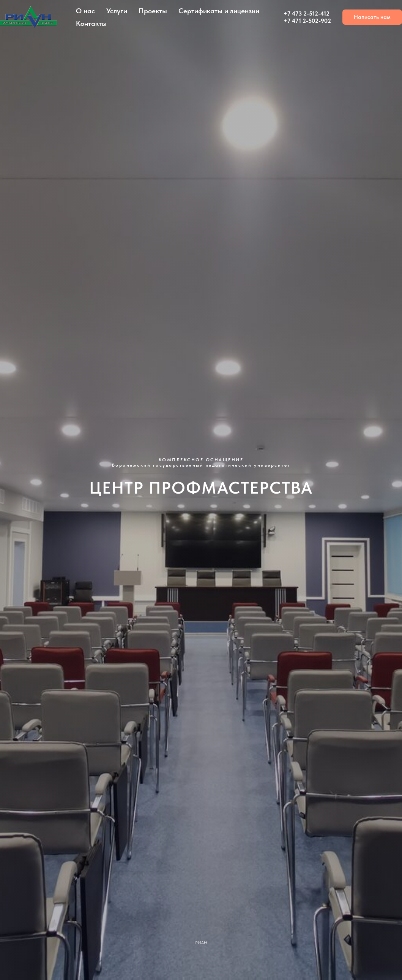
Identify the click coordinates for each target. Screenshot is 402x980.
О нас (85, 11)
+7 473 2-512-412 (307, 13)
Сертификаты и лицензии (219, 11)
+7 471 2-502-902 (307, 21)
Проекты (153, 11)
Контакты (91, 23)
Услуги (117, 11)
